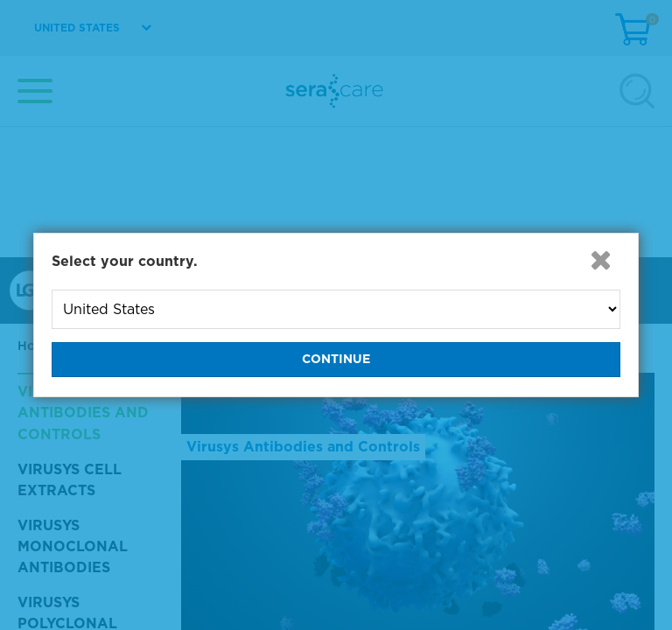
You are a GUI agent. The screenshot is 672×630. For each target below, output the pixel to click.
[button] (601, 260)
